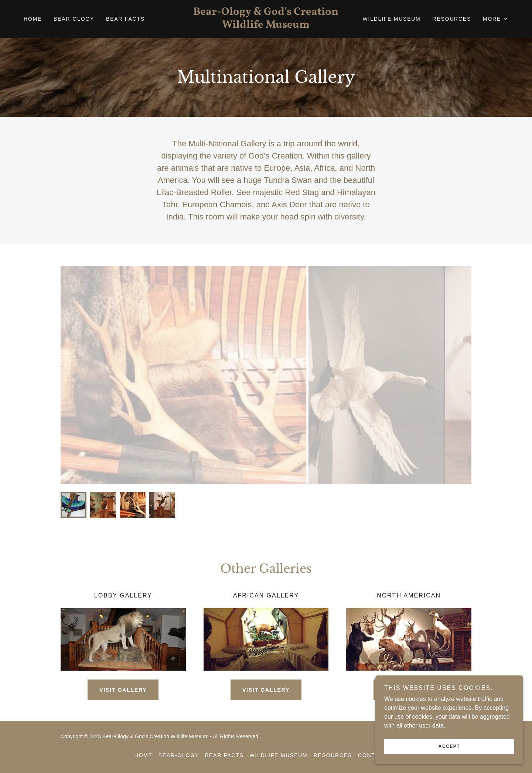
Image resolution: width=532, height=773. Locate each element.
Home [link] (33, 19)
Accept (449, 746)
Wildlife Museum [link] (392, 19)
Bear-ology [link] (74, 19)
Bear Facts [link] (125, 19)
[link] (266, 26)
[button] (496, 19)
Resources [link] (452, 19)
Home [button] (144, 755)
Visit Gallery (123, 690)
